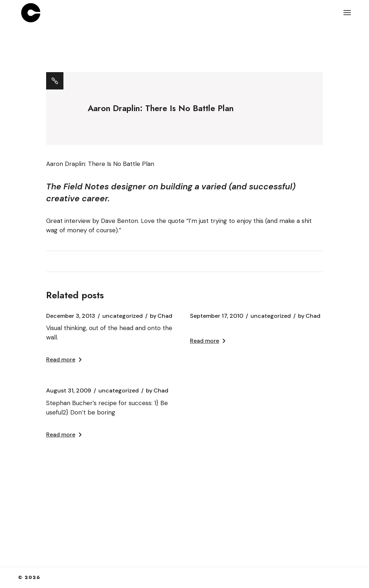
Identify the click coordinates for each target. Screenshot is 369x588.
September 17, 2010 (217, 316)
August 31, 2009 (69, 391)
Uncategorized (123, 316)
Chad (161, 316)
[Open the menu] (347, 13)
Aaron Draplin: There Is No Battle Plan (100, 164)
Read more (64, 359)
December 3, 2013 (71, 316)
